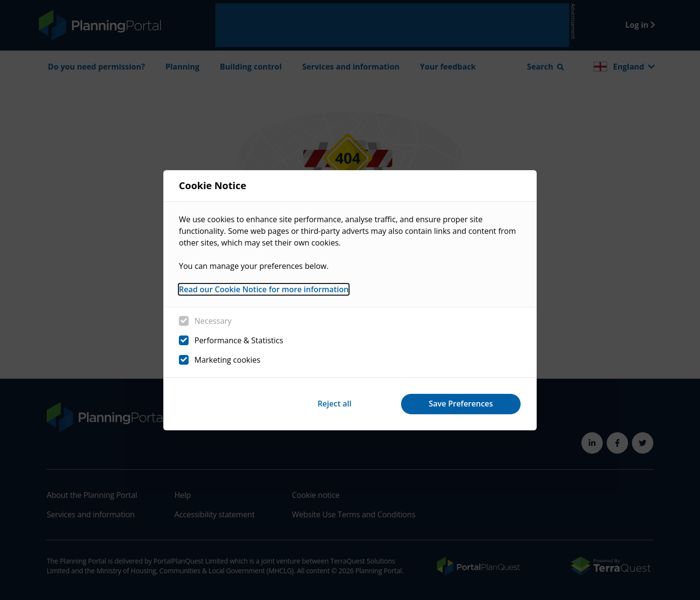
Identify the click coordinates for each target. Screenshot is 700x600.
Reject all (334, 404)
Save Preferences (461, 404)
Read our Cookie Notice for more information (264, 289)
